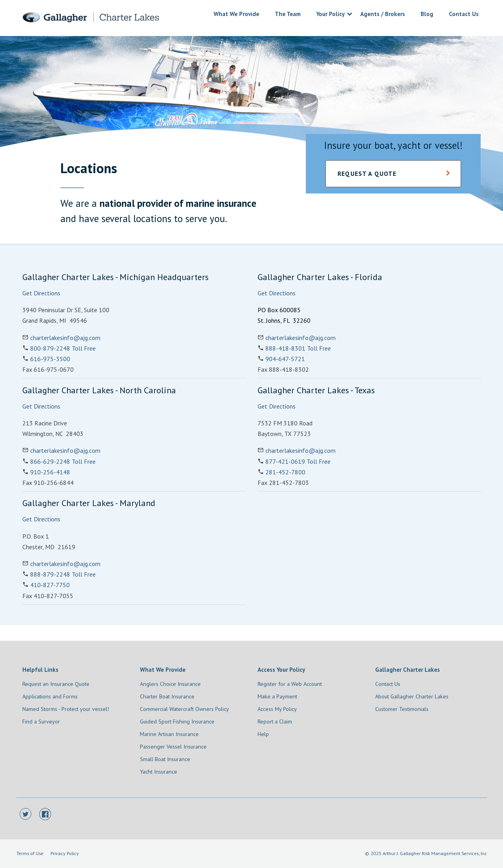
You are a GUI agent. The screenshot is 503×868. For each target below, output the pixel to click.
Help (263, 734)
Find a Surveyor (41, 722)
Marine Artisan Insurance (169, 734)
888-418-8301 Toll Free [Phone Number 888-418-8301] (298, 348)
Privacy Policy (65, 853)
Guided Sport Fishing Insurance (177, 722)
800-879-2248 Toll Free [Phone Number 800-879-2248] (63, 348)
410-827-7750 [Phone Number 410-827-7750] (50, 585)
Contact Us (464, 14)
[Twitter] (25, 815)
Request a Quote (367, 174)
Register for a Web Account (290, 684)
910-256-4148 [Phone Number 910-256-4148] (50, 472)
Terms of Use (30, 853)
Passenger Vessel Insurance (173, 747)
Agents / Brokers (383, 14)
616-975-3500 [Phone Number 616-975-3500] (50, 359)
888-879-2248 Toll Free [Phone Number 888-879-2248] (63, 574)
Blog (427, 14)
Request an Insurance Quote (56, 684)
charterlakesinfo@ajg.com (65, 338)
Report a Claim (275, 722)
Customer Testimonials (402, 709)
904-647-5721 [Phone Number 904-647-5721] (285, 359)
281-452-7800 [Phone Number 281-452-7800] (285, 472)
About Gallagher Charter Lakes (412, 696)
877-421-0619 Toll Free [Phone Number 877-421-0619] (298, 461)
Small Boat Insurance (165, 759)
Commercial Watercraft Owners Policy (184, 709)
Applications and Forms (50, 696)
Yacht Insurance (159, 772)
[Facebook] (45, 815)
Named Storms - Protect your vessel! (66, 709)
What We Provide (236, 14)
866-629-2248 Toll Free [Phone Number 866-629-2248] (63, 461)
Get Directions (41, 293)
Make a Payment (277, 696)
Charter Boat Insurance (167, 696)
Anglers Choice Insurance (170, 684)
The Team (288, 14)
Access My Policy (277, 709)
